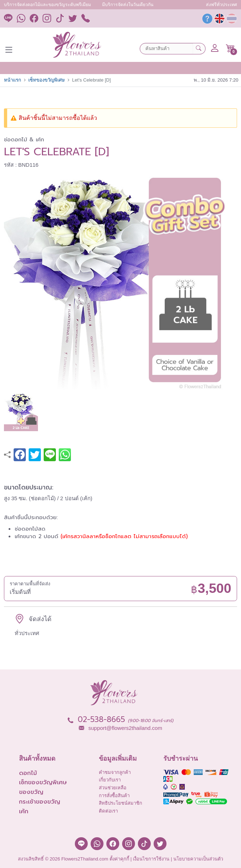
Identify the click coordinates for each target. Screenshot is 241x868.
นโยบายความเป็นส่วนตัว (198, 859)
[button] (230, 48)
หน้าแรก (13, 80)
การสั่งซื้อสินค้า (114, 796)
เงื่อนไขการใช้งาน (151, 859)
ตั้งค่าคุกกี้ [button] (119, 859)
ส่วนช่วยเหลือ (113, 788)
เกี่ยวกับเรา (110, 780)
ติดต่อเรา (108, 811)
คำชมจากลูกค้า (115, 772)
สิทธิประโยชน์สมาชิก (120, 803)
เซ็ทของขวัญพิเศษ (47, 80)
